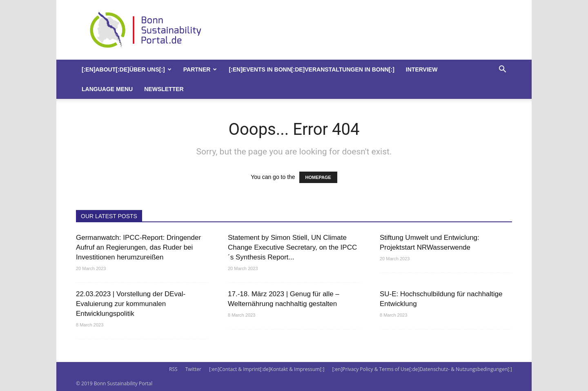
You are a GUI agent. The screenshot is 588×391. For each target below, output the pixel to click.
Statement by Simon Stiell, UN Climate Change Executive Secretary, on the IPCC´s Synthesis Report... (292, 247)
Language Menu (107, 89)
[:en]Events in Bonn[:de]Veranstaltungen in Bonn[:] (311, 69)
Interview (422, 69)
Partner (200, 69)
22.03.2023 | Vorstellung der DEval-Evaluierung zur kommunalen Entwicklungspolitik (131, 304)
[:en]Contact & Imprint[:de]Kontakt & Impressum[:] (267, 369)
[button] (502, 70)
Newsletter (164, 89)
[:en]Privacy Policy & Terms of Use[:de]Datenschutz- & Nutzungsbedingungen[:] (422, 369)
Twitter (193, 369)
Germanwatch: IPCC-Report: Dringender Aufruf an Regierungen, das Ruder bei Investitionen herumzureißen (138, 247)
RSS (173, 369)
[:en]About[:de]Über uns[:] (127, 69)
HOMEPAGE (318, 177)
